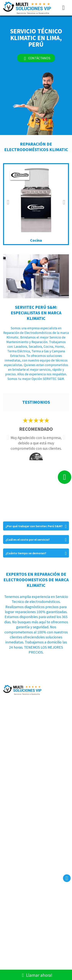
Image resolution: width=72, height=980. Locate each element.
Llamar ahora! (36, 975)
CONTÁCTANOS (36, 58)
